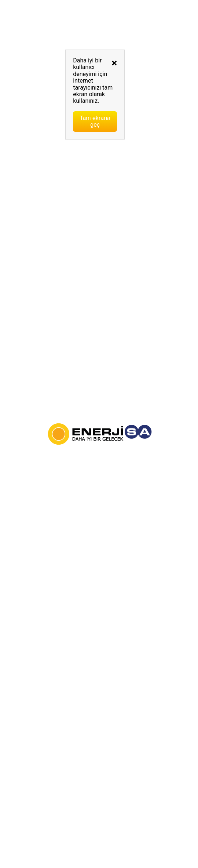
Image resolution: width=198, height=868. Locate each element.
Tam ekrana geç (95, 121)
